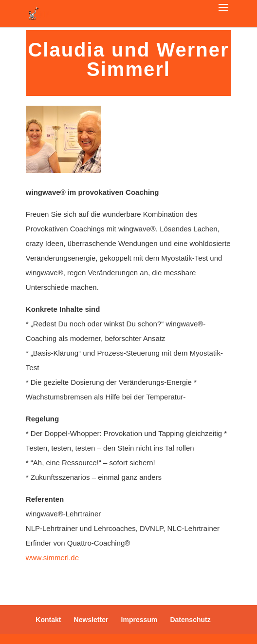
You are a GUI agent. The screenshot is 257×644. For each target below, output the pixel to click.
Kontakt (48, 620)
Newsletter (91, 620)
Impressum (139, 620)
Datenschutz (190, 620)
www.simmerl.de (52, 558)
